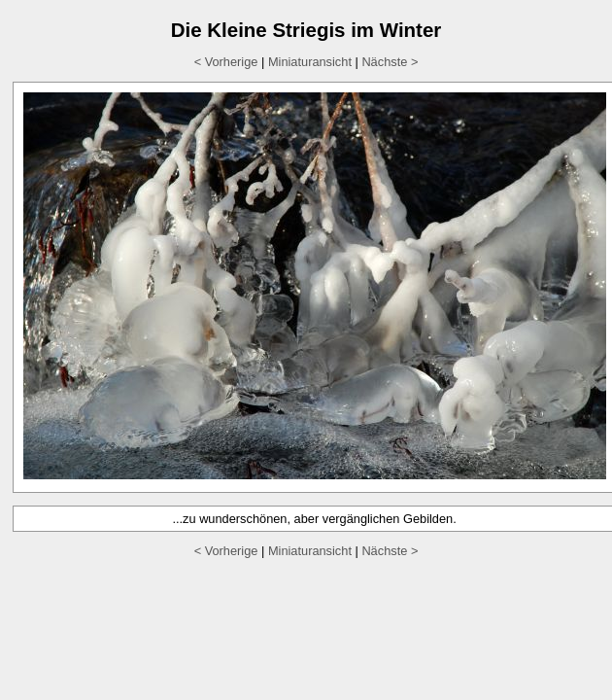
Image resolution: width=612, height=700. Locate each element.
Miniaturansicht (310, 62)
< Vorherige (226, 62)
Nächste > (390, 62)
